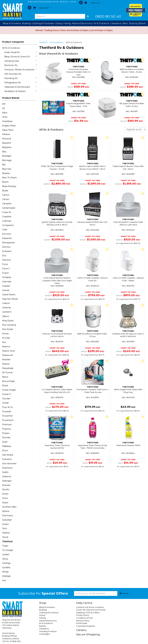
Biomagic (7, 160)
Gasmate (7, 282)
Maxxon (6, 364)
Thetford (7, 541)
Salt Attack (8, 455)
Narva (5, 377)
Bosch (5, 182)
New (125, 23)
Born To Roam (9, 178)
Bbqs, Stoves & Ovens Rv (21, 57)
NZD (73, 2)
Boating (43, 610)
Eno (4, 256)
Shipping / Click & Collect (88, 613)
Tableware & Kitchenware (21, 87)
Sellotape (7, 481)
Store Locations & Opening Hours (43, 2)
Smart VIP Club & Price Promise (91, 610)
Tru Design (8, 550)
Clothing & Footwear (49, 613)
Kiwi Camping (9, 325)
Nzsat (5, 386)
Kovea (5, 334)
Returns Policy (83, 621)
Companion (8, 225)
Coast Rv (7, 212)
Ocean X (6, 394)
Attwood (7, 139)
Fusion (5, 273)
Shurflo (6, 489)
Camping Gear (21, 61)
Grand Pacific (9, 295)
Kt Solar (6, 338)
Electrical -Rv (21, 65)
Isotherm (7, 312)
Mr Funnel (7, 373)
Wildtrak (6, 576)
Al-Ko (5, 117)
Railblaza (7, 446)
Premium (7, 425)
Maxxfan (6, 360)
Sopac (5, 502)
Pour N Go (8, 407)
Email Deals (82, 623)
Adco (5, 113)
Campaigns (45, 634)
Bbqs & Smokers (12, 23)
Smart (5, 494)
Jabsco (6, 316)
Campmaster (9, 208)
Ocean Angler (9, 390)
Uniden (6, 554)
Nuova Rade (8, 381)
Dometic (7, 234)
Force (5, 264)
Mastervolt (8, 355)
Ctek (5, 230)
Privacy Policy (83, 615)
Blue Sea (7, 169)
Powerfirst (7, 416)
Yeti (4, 580)
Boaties (6, 173)
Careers (81, 630)
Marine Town (9, 351)
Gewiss (6, 290)
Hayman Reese (10, 299)
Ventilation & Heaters (21, 91)
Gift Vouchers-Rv (13, 74)
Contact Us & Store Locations (90, 607)
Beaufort (7, 143)
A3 (3, 108)
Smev (5, 498)
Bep (4, 152)
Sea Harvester (9, 464)
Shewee (6, 485)
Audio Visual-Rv (21, 52)
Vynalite (6, 567)
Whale (5, 572)
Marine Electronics (48, 621)
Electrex (6, 247)
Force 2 (6, 269)
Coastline (7, 217)
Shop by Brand (137, 23)
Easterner (7, 238)
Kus (4, 342)
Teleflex (6, 533)
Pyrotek (6, 438)
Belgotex (7, 147)
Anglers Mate (9, 126)
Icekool (6, 303)
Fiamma (6, 260)
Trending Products (48, 631)
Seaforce (7, 477)
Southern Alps (9, 507)
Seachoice (7, 468)
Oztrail (5, 403)
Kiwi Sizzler (8, 329)
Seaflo (5, 472)
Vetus (5, 559)
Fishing (42, 618)
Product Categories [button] (13, 42)
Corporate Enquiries (86, 626)
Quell (5, 442)
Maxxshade (8, 368)
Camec (6, 199)
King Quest (8, 321)
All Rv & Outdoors (11, 48)
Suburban (7, 520)
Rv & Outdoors (57, 42)
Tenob (5, 537)
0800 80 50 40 (108, 16)
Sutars (5, 524)
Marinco (6, 347)
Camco (6, 195)
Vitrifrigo (6, 563)
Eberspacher (9, 243)
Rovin (5, 451)
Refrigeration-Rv (21, 83)
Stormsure (8, 515)
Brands (42, 626)
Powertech (8, 420)
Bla (4, 165)
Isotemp (7, 308)
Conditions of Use (84, 618)
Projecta (6, 429)
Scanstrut (7, 459)
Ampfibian (7, 121)
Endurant (7, 251)
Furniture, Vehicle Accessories (21, 70)
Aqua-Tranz (8, 130)
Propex (6, 433)
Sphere (6, 511)
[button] (64, 2)
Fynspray (7, 277)
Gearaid (6, 286)
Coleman (7, 221)
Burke (5, 191)
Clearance (116, 23)
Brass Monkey (9, 186)
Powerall (6, 412)
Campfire (7, 204)
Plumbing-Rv (21, 78)
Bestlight (7, 156)
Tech (5, 528)
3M (4, 104)
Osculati (6, 399)
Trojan (5, 546)
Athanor (6, 134)
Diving (42, 615)
